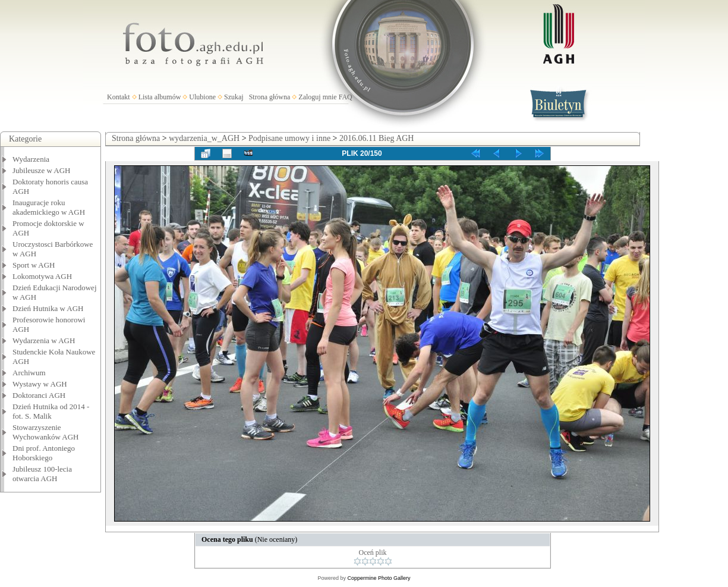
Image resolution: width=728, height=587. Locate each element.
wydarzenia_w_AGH (204, 138)
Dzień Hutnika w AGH (48, 308)
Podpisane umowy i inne (289, 138)
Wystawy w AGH (40, 384)
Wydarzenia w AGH (44, 340)
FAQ (346, 97)
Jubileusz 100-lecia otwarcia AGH (42, 474)
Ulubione (202, 97)
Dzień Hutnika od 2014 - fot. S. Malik (51, 411)
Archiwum (29, 373)
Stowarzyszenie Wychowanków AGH (46, 432)
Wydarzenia (31, 159)
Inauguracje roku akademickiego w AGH (49, 207)
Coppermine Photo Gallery (379, 578)
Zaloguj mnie (317, 97)
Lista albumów (160, 97)
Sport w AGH (34, 265)
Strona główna (270, 97)
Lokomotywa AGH (42, 276)
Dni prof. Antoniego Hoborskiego (44, 453)
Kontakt (119, 97)
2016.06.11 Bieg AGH (376, 138)
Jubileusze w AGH (42, 170)
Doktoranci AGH (39, 395)
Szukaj (234, 97)
